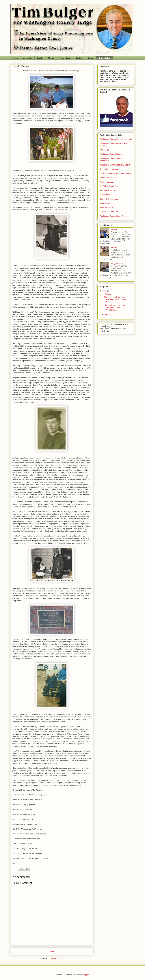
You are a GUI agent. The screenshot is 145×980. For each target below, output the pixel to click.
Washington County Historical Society (115, 165)
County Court (65, 58)
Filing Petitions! (117, 263)
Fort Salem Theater (108, 190)
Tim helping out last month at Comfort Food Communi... (115, 308)
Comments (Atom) (57, 958)
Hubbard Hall (105, 195)
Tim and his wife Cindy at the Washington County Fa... (115, 299)
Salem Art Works (107, 203)
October (108, 294)
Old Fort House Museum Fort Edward (115, 173)
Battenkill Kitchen (107, 207)
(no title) (114, 229)
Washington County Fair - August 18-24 (116, 139)
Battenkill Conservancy (109, 199)
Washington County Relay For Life (114, 216)
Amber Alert (104, 150)
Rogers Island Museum (109, 169)
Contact (79, 58)
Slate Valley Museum (108, 178)
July (107, 314)
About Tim (28, 58)
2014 (105, 291)
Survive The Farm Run (109, 212)
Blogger (86, 975)
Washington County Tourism (111, 154)
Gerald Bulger (105, 58)
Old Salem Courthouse (109, 186)
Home (16, 58)
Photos (51, 58)
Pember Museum (107, 182)
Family (40, 58)
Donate (91, 58)
